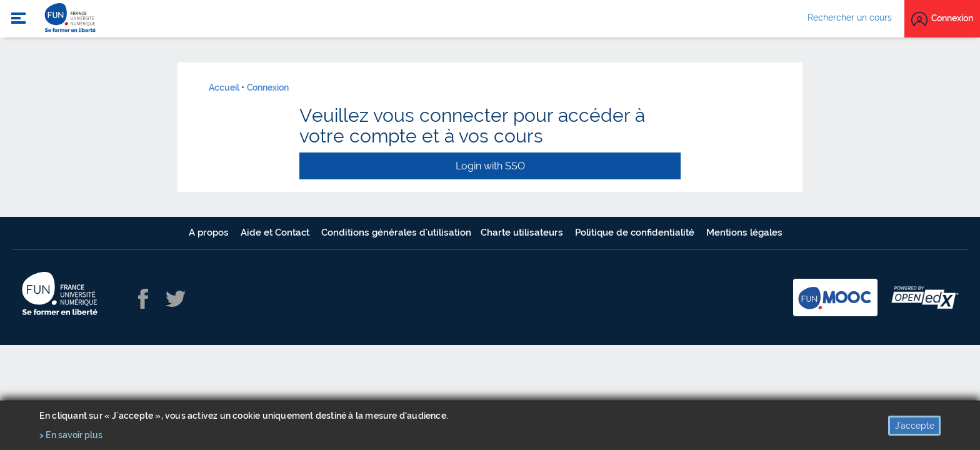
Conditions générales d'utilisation (396, 232)
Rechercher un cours (850, 17)
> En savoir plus (71, 435)
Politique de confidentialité (636, 232)
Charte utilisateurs (523, 232)
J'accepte (915, 426)
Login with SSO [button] (490, 166)
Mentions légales (744, 232)
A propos (210, 232)
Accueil (224, 87)
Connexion (268, 87)
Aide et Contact (276, 232)
